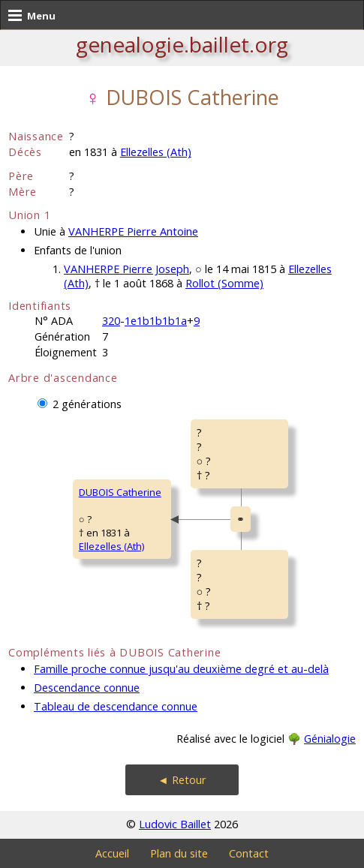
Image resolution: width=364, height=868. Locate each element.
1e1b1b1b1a (156, 321)
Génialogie (330, 739)
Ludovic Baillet (175, 824)
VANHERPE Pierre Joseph (126, 269)
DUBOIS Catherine (120, 492)
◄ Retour (182, 780)
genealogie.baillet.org (182, 44)
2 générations (87, 404)
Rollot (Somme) (224, 283)
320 (111, 321)
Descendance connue (87, 688)
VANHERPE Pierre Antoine (133, 231)
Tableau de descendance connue (116, 706)
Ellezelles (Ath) (156, 152)
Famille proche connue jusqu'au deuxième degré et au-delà (181, 669)
